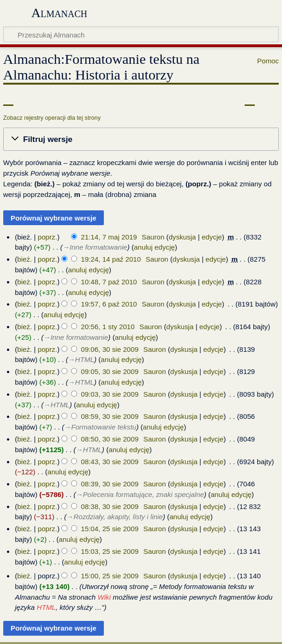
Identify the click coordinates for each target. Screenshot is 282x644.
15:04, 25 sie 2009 (110, 529)
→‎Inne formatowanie (95, 247)
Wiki (105, 597)
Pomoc (268, 61)
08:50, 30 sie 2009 (110, 439)
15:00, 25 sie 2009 (110, 576)
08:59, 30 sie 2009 (110, 416)
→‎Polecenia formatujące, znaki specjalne (140, 494)
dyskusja (182, 237)
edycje (212, 237)
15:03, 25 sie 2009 (110, 551)
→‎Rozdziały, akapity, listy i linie (115, 517)
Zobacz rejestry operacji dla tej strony (52, 118)
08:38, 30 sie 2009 (110, 506)
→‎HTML (81, 359)
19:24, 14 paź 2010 (111, 259)
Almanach (59, 13)
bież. (24, 259)
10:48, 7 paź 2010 (109, 282)
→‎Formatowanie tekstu (100, 427)
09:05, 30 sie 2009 (110, 371)
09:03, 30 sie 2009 (110, 394)
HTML (46, 607)
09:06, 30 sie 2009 (110, 349)
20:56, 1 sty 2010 (108, 327)
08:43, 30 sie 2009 (110, 462)
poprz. (48, 237)
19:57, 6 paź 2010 (109, 304)
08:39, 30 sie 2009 (110, 484)
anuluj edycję (154, 247)
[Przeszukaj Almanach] (141, 34)
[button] (141, 139)
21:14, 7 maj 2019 (109, 237)
